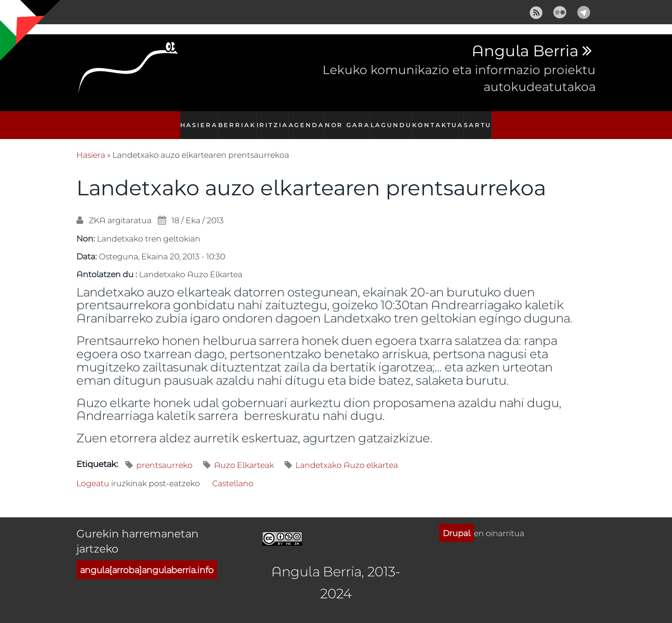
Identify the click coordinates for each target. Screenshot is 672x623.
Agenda (308, 120)
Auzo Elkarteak (244, 455)
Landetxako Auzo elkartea (347, 455)
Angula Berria (525, 51)
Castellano (233, 473)
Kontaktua (440, 120)
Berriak (234, 120)
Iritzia (271, 120)
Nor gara (349, 120)
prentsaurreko (164, 455)
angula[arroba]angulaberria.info (147, 560)
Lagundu (394, 120)
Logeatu (93, 473)
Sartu (481, 120)
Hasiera (194, 120)
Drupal (457, 523)
